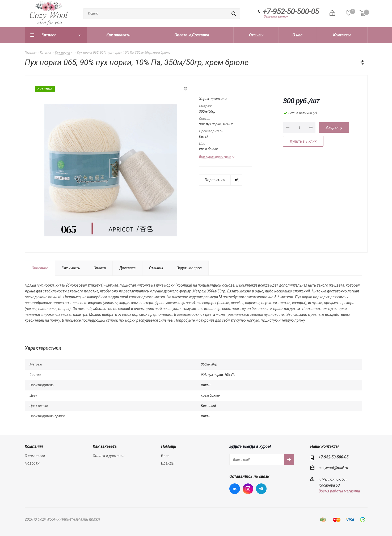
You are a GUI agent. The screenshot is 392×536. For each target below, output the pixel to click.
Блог (165, 456)
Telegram (261, 489)
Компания (34, 446)
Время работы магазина (339, 491)
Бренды (168, 463)
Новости (32, 463)
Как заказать (105, 446)
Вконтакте (235, 489)
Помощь (169, 446)
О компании (35, 456)
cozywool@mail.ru (333, 468)
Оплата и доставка (109, 456)
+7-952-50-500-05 (291, 12)
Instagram (248, 489)
